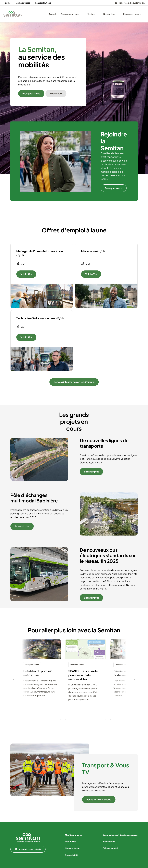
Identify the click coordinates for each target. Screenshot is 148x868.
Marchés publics (22, 3)
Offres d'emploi (110, 848)
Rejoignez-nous (31, 93)
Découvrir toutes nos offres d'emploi (74, 382)
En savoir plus (91, 472)
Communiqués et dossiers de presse (120, 835)
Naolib (7, 3)
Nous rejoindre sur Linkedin (28, 849)
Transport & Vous (43, 3)
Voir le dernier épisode (99, 799)
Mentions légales (73, 835)
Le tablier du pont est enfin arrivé (38, 673)
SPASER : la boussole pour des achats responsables (83, 675)
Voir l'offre (26, 274)
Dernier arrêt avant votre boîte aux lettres (130, 673)
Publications (109, 841)
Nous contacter (73, 848)
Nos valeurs (56, 93)
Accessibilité (72, 855)
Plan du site (71, 841)
